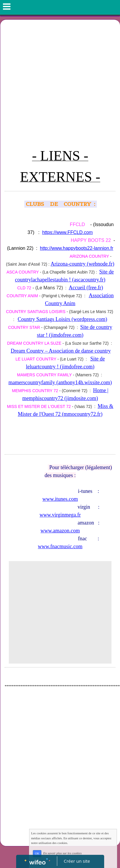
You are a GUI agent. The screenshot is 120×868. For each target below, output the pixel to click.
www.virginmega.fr (60, 515)
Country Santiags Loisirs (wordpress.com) (62, 319)
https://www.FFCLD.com (67, 232)
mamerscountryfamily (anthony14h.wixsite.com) (60, 382)
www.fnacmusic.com (60, 546)
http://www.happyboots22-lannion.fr (77, 248)
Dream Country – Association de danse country (61, 351)
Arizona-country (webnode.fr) (83, 264)
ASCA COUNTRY (23, 272)
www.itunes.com (60, 499)
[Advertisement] (60, 82)
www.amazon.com (60, 531)
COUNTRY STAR (24, 327)
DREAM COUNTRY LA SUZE (34, 343)
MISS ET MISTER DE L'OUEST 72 (39, 406)
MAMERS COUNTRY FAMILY (44, 375)
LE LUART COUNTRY (36, 359)
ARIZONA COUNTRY (89, 256)
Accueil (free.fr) (86, 288)
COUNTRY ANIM (22, 296)
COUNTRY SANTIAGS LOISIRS (36, 312)
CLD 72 (24, 288)
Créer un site (77, 861)
